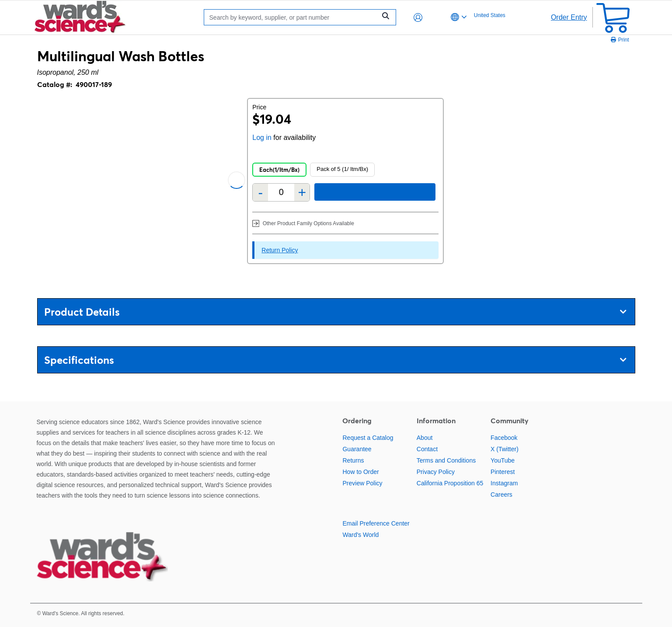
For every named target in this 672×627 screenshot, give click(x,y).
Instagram (504, 483)
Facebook (504, 438)
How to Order (360, 472)
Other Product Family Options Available (303, 223)
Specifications (335, 360)
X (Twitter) (505, 449)
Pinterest (503, 472)
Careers (501, 495)
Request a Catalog (368, 438)
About (425, 438)
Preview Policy (362, 483)
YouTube (503, 460)
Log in (262, 138)
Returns (353, 460)
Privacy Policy (436, 472)
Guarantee (357, 449)
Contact (427, 449)
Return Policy (280, 250)
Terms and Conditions (446, 460)
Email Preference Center (376, 523)
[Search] (292, 17)
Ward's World (360, 535)
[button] (418, 17)
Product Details (335, 312)
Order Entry (569, 17)
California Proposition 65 (450, 483)
